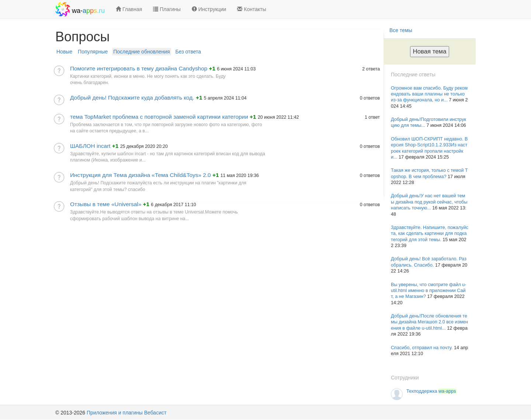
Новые (64, 52)
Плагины (167, 9)
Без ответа (188, 52)
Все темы (401, 30)
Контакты (251, 9)
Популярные (93, 52)
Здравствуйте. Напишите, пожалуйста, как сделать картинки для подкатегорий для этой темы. (430, 234)
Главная (129, 9)
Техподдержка (431, 391)
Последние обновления (141, 52)
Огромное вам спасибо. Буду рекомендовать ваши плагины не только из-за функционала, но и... (429, 94)
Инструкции (209, 9)
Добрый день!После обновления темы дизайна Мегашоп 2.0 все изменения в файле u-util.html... (429, 322)
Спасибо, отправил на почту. (422, 348)
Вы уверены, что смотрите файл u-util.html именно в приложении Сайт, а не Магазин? (429, 291)
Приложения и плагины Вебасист (126, 413)
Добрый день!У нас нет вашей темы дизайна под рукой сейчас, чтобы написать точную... (429, 202)
